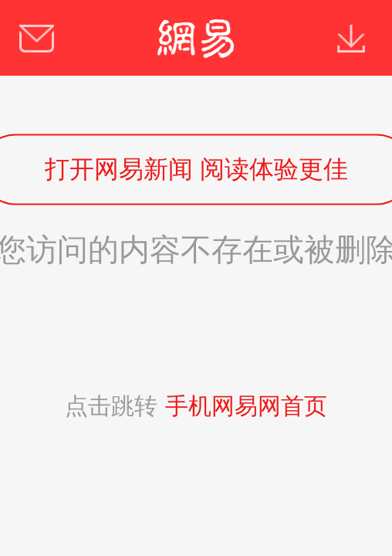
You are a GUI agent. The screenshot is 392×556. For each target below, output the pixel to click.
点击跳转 (196, 406)
